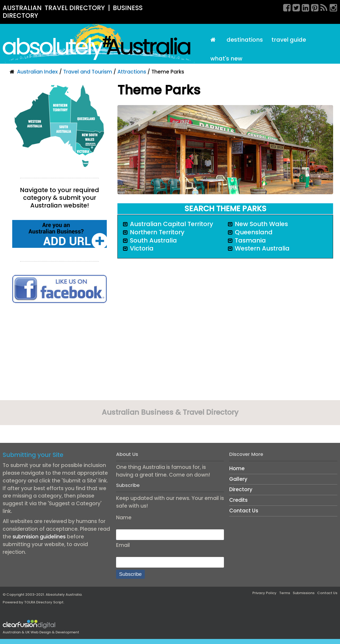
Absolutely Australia (64, 595)
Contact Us (244, 511)
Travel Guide (289, 40)
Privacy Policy (264, 593)
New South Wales (261, 224)
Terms (285, 593)
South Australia (153, 240)
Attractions (132, 72)
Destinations (245, 40)
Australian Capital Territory (171, 224)
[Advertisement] (59, 353)
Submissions (304, 593)
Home (237, 468)
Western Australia (262, 248)
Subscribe (130, 574)
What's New (226, 59)
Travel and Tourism (88, 72)
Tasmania (250, 240)
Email (123, 545)
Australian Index (37, 72)
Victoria (142, 248)
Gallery (238, 479)
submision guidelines (39, 537)
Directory (241, 489)
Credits (238, 500)
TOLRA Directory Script (44, 602)
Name (124, 518)
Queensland (254, 232)
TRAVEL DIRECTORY (75, 8)
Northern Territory (157, 232)
